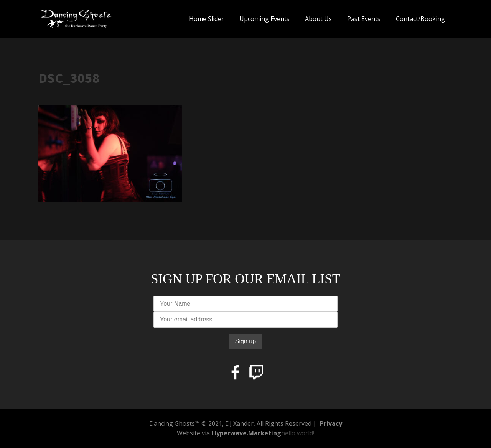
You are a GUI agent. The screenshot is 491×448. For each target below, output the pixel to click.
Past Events (364, 19)
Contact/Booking (420, 19)
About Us (318, 19)
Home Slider (207, 19)
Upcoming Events (264, 19)
